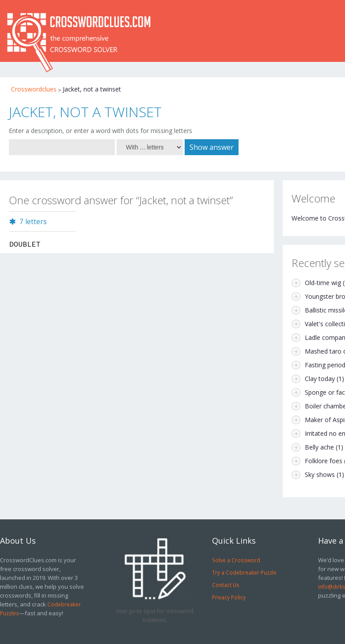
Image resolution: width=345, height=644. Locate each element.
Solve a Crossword (236, 560)
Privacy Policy (229, 597)
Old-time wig (323, 283)
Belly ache (319, 447)
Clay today (320, 379)
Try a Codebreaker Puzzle (244, 572)
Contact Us (226, 585)
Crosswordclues (34, 89)
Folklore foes (324, 461)
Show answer (212, 147)
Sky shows (320, 474)
